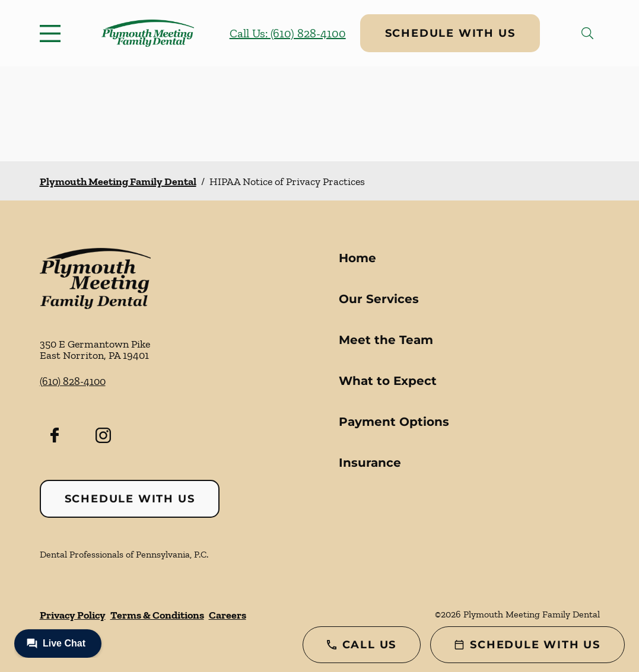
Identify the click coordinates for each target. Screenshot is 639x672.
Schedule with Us (450, 33)
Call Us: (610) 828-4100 (288, 33)
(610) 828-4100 (73, 381)
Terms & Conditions (157, 615)
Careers (228, 615)
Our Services (379, 299)
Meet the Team (386, 340)
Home (357, 258)
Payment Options (394, 422)
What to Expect (388, 381)
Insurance (370, 463)
